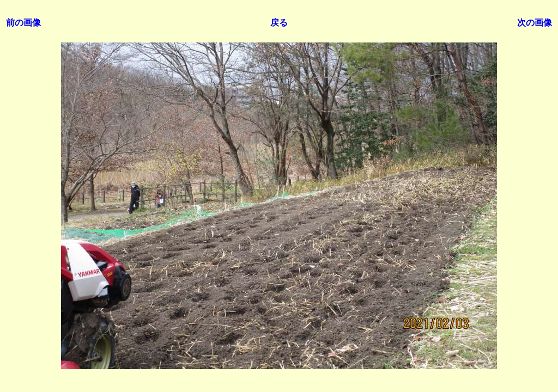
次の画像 (535, 23)
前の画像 (23, 23)
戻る (279, 23)
